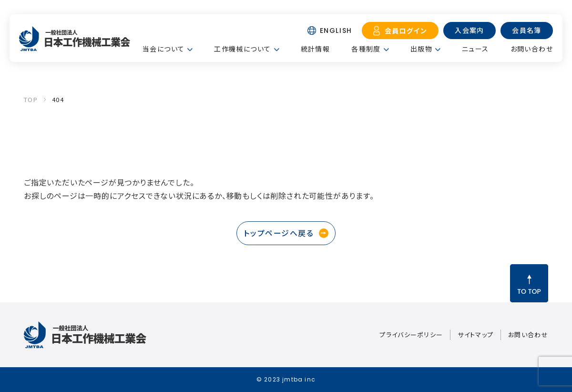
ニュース (475, 49)
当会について (163, 49)
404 (58, 99)
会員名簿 (527, 30)
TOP (31, 99)
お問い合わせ (532, 49)
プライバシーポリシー (411, 335)
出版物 (421, 49)
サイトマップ (475, 335)
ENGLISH (336, 31)
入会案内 (470, 30)
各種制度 (366, 49)
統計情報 (316, 49)
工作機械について (242, 49)
